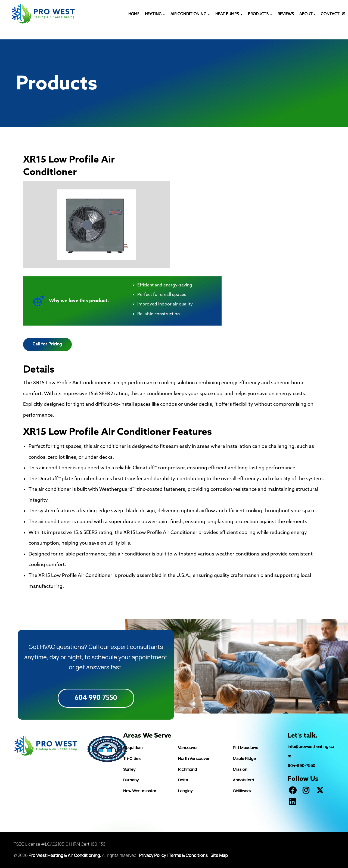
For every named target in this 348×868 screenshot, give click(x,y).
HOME (134, 14)
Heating (155, 14)
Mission (240, 769)
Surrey (129, 769)
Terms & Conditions (188, 855)
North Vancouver (194, 758)
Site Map (219, 855)
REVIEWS (286, 14)
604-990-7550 (96, 698)
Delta (183, 780)
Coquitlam (133, 747)
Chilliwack (242, 791)
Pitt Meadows (246, 747)
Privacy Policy (153, 855)
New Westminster (140, 791)
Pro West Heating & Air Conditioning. (65, 855)
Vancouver (188, 747)
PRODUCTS (260, 14)
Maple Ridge (245, 758)
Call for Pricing (47, 344)
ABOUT (307, 14)
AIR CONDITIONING (190, 14)
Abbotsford (244, 780)
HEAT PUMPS (229, 14)
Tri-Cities (132, 758)
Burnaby (131, 780)
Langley (185, 791)
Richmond (187, 769)
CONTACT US (333, 14)
